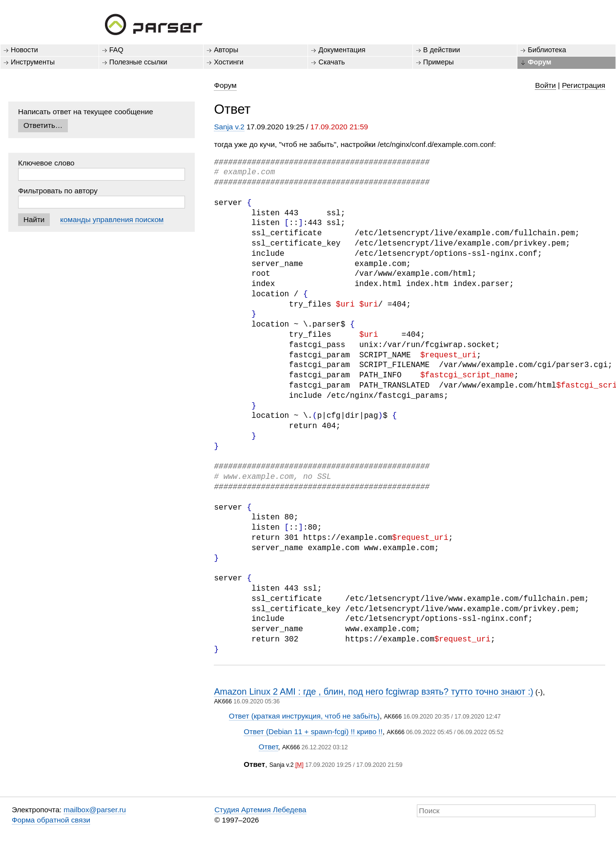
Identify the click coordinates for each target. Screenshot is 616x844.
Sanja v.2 (229, 127)
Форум (539, 62)
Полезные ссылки (138, 62)
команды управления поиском (112, 219)
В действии (442, 50)
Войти (545, 85)
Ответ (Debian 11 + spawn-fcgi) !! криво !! (313, 731)
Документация (342, 50)
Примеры (439, 62)
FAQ (116, 50)
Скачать (331, 62)
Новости (24, 50)
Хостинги (229, 62)
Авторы (226, 50)
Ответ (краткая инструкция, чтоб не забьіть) (304, 716)
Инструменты (33, 62)
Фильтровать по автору (58, 191)
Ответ (268, 747)
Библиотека (547, 50)
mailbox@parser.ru (95, 810)
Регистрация (584, 85)
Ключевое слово (46, 163)
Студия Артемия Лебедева (260, 810)
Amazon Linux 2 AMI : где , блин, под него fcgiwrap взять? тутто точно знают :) (373, 691)
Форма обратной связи (51, 820)
